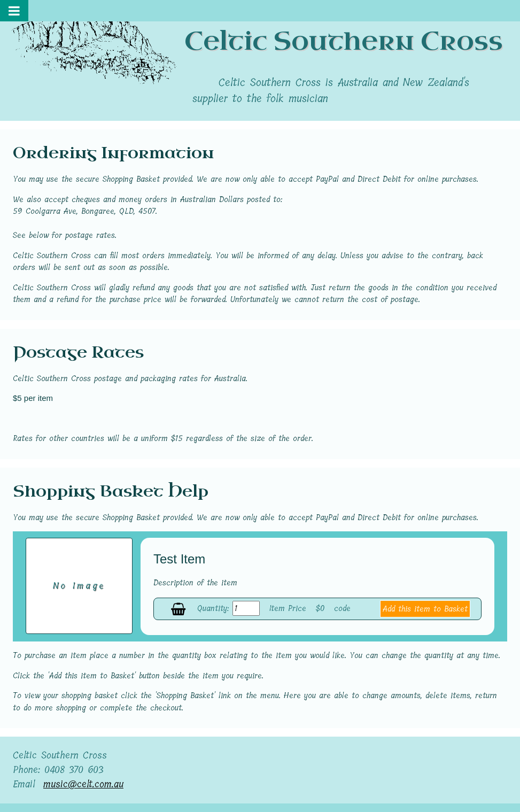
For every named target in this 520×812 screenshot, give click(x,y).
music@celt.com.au (83, 784)
